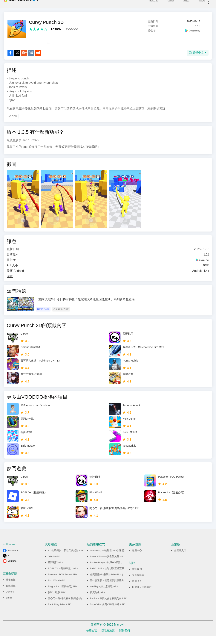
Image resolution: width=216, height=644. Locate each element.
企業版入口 (180, 559)
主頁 (196, 4)
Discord (10, 600)
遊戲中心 (137, 559)
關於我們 (137, 577)
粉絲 (165, 4)
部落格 (148, 4)
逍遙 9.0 (137, 589)
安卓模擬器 (138, 583)
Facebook (13, 559)
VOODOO (72, 29)
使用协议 (92, 639)
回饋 (10, 284)
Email (9, 606)
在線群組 (11, 594)
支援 (181, 4)
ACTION (56, 29)
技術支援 (11, 588)
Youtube (12, 569)
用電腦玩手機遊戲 (142, 595)
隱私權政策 (108, 639)
